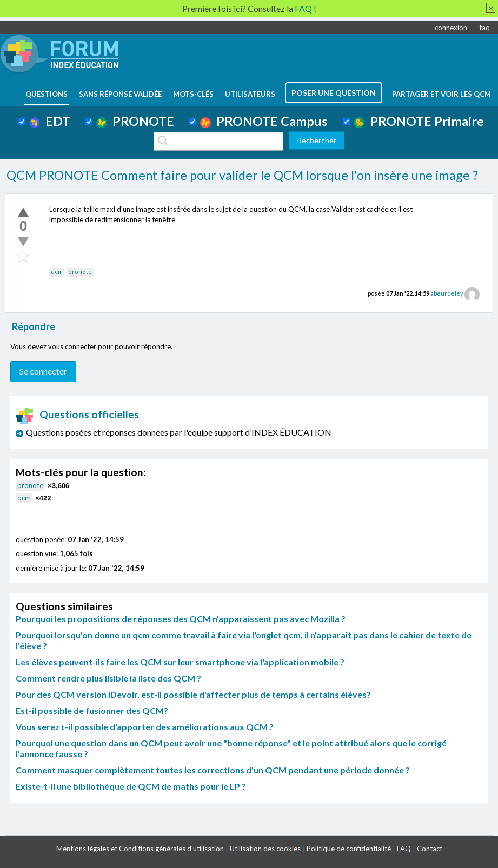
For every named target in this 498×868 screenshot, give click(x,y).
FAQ (404, 849)
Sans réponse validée (120, 94)
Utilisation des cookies (265, 849)
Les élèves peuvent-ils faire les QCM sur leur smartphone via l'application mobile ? (180, 662)
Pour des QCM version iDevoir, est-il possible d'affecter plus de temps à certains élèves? (193, 694)
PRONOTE (135, 121)
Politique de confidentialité (349, 849)
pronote (80, 272)
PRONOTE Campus (264, 121)
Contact (430, 849)
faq (485, 28)
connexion (451, 28)
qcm (57, 272)
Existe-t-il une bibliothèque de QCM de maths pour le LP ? (131, 786)
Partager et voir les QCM (441, 94)
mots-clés (193, 94)
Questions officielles (77, 414)
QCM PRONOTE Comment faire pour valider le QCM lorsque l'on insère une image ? (242, 175)
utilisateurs (250, 94)
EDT (50, 121)
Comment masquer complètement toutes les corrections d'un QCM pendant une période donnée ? (213, 770)
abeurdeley (447, 293)
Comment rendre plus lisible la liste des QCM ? (108, 678)
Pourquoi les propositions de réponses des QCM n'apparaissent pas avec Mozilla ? (181, 619)
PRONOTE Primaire (419, 121)
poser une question (334, 93)
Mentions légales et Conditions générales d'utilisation (140, 849)
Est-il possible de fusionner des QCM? (92, 710)
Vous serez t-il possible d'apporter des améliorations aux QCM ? (145, 727)
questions (47, 94)
